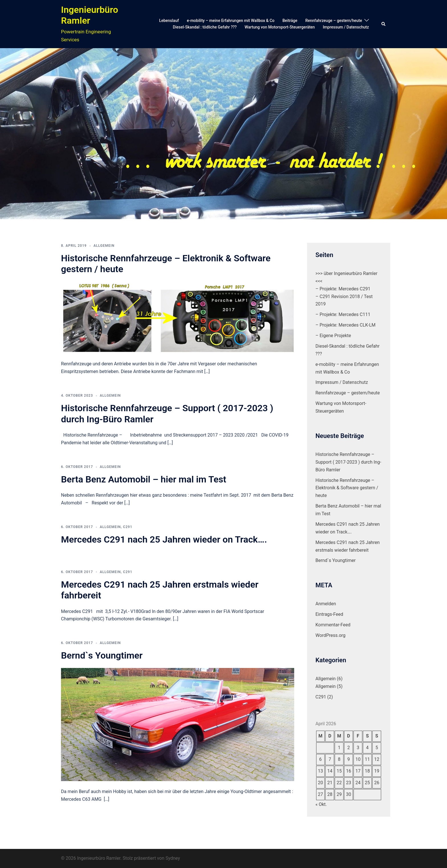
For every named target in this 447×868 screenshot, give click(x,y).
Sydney (173, 858)
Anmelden (326, 604)
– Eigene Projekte (333, 336)
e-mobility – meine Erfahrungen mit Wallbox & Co (230, 21)
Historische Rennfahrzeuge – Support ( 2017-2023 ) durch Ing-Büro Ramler (349, 462)
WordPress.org (331, 635)
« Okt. (321, 804)
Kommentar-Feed (333, 625)
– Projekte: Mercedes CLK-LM (346, 325)
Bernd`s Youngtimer (102, 655)
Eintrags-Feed (329, 614)
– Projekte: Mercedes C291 (343, 289)
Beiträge (290, 21)
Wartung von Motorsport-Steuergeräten (280, 27)
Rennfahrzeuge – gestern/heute (334, 21)
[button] (384, 24)
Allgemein (104, 246)
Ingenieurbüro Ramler (90, 15)
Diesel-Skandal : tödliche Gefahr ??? (205, 27)
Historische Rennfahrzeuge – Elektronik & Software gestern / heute (347, 488)
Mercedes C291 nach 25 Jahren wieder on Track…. (164, 539)
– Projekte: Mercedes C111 (343, 314)
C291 (128, 527)
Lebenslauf (169, 21)
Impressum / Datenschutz (346, 27)
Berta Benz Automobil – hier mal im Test (144, 479)
